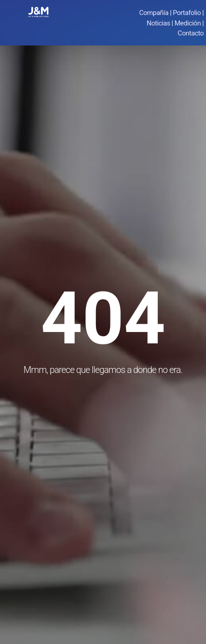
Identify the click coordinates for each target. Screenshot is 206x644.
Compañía (154, 13)
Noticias (159, 23)
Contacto (191, 33)
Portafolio (187, 13)
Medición (188, 23)
